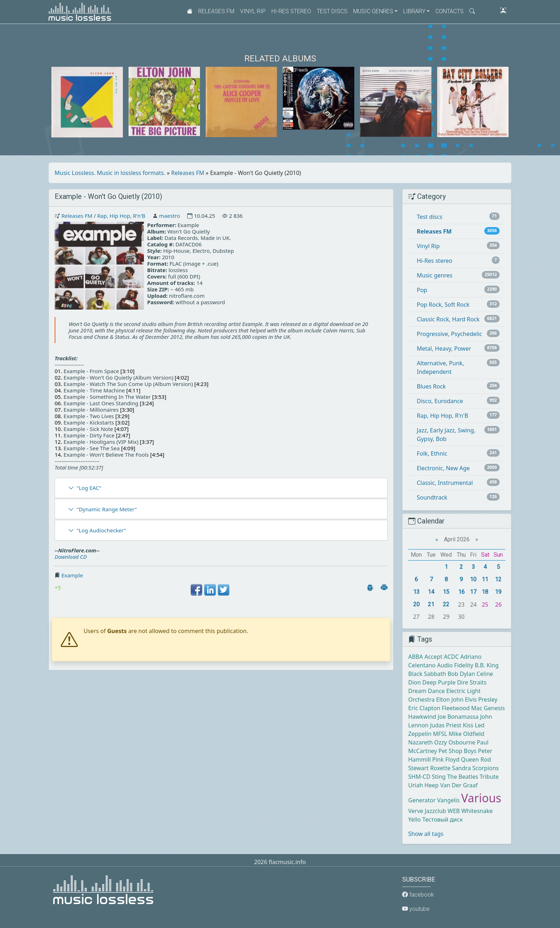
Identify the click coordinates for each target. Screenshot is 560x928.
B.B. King (487, 665)
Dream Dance (426, 691)
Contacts (449, 11)
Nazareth (421, 742)
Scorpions (486, 768)
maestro (170, 216)
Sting (439, 777)
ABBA (416, 657)
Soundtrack (432, 497)
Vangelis (448, 800)
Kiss (468, 725)
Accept (433, 657)
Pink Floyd (446, 759)
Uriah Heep (423, 785)
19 (498, 592)
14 (431, 592)
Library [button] (414, 11)
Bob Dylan (461, 674)
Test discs (332, 11)
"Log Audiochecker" (101, 530)
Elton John (450, 699)
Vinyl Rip (253, 11)
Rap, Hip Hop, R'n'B (121, 216)
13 (416, 592)
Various (481, 798)
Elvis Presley (481, 699)
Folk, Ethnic (432, 453)
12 (498, 579)
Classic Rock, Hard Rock (448, 319)
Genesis (494, 708)
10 (473, 579)
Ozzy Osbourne (455, 742)
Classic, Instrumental (445, 483)
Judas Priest (446, 725)
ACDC (451, 657)
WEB (454, 811)
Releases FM (216, 11)
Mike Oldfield (466, 734)
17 (473, 592)
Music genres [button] (373, 11)
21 (431, 604)
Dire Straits (472, 682)
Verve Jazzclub (427, 811)
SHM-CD (419, 777)
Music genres (435, 275)
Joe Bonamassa (458, 717)
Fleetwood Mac (462, 708)
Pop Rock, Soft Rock (443, 305)
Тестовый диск (442, 819)
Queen (470, 759)
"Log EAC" (89, 488)
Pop (422, 290)
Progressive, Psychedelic (449, 334)
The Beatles (463, 777)
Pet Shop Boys (458, 751)
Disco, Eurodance (440, 401)
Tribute (489, 777)
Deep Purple (439, 682)
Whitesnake (477, 811)
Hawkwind (422, 717)
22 (446, 604)
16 (461, 592)
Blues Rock (431, 386)
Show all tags (426, 834)
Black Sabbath (427, 674)
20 (416, 604)
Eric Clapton (424, 708)
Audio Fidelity (455, 665)
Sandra (462, 768)
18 (485, 592)
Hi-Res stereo (291, 11)
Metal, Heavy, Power (444, 348)
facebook (418, 895)
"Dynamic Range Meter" (107, 509)
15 (446, 592)
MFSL (440, 734)
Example (72, 575)
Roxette (440, 768)
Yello (414, 819)
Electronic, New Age (443, 468)
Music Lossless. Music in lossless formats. (110, 173)
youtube (416, 909)
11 (485, 579)
